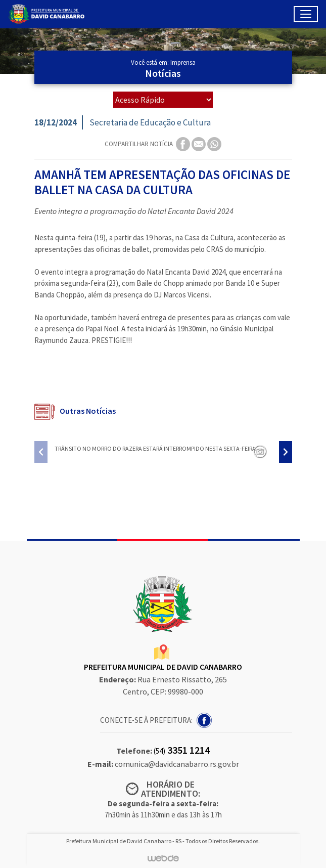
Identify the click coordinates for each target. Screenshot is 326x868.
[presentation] (41, 452)
